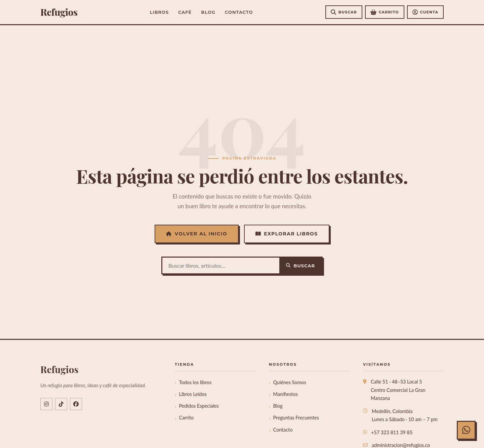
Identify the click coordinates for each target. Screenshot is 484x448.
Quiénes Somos (290, 382)
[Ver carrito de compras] (385, 12)
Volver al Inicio (197, 234)
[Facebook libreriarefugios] (76, 404)
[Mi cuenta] (425, 12)
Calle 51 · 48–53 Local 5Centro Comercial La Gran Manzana (398, 390)
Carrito (187, 418)
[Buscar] (344, 12)
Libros (159, 12)
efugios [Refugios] (59, 12)
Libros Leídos (193, 394)
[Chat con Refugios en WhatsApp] (466, 430)
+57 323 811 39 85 (392, 432)
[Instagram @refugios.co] (46, 404)
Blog (208, 12)
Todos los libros (195, 382)
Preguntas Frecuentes (296, 418)
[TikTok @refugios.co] (61, 404)
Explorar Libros (287, 234)
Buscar (300, 266)
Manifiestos (286, 394)
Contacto (239, 12)
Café (185, 12)
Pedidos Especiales (199, 406)
